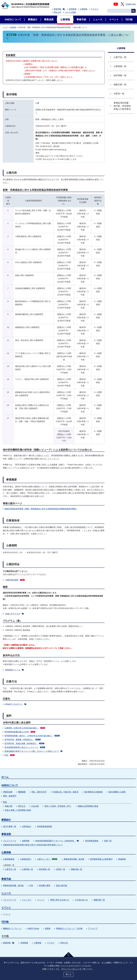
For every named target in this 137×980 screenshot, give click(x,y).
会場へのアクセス (15, 614)
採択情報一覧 (44, 869)
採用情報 (73, 9)
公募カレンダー (47, 859)
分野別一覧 (60, 869)
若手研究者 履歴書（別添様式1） (23, 740)
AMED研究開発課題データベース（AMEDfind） (57, 841)
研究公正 (22, 806)
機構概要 (22, 792)
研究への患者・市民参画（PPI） (58, 806)
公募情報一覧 (27, 869)
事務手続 (6, 879)
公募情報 (13, 27)
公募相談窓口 (26, 859)
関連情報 (122, 859)
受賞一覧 (108, 841)
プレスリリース (10, 841)
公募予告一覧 (10, 869)
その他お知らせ (81, 900)
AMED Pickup (33, 928)
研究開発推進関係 (45, 826)
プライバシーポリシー (70, 969)
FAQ (10, 755)
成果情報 (26, 841)
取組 (5, 802)
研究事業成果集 (92, 841)
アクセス (95, 9)
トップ (5, 27)
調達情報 (59, 9)
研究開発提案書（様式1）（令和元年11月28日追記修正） (32, 736)
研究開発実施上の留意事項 (101, 859)
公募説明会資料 (15, 580)
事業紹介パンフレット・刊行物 (69, 928)
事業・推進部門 (10, 796)
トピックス (27, 900)
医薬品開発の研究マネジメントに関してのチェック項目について (34, 751)
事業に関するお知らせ (60, 900)
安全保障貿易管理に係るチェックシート (25, 747)
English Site (131, 4)
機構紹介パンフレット (12, 928)
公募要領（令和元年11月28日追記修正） (25, 728)
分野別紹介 (27, 826)
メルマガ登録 (70, 12)
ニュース (6, 893)
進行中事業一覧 (10, 826)
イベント (41, 900)
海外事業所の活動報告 (94, 792)
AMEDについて (10, 785)
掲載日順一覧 (77, 869)
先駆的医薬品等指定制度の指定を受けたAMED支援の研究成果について (33, 845)
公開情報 (84, 9)
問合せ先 (57, 12)
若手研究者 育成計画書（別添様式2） (24, 743)
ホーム (5, 777)
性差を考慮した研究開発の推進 (18, 810)
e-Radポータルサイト (15, 704)
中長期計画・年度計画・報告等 (65, 792)
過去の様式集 (62, 885)
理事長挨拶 (8, 792)
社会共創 (35, 806)
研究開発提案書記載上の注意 (20, 732)
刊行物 (5, 922)
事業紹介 (6, 820)
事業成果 (6, 834)
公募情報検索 (9, 859)
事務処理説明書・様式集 (74, 859)
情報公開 (9, 806)
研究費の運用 (45, 885)
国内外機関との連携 (117, 792)
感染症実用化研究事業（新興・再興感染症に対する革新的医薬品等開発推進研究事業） (41, 509)
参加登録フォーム (15, 670)
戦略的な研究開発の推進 (88, 806)
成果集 (48, 928)
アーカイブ (93, 928)
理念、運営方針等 (39, 792)
